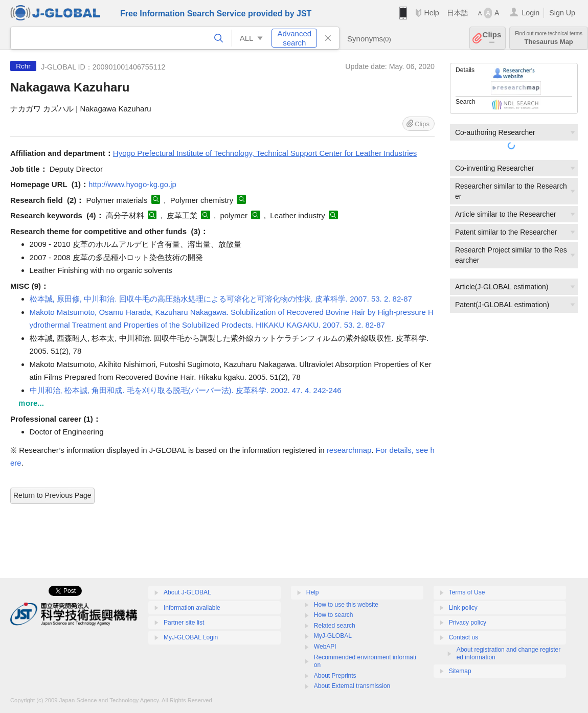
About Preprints (335, 676)
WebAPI (325, 647)
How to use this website (346, 605)
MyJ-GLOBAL (333, 636)
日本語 (458, 13)
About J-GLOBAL (187, 592)
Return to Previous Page (52, 495)
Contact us (463, 637)
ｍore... (31, 403)
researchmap (349, 450)
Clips (492, 38)
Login (530, 13)
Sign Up (562, 13)
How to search (334, 615)
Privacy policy (468, 623)
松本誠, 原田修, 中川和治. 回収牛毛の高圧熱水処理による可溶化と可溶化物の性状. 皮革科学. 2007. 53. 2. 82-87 (221, 299)
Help (431, 13)
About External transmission (352, 686)
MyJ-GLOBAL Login (191, 637)
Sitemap (460, 671)
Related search (335, 626)
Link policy (463, 608)
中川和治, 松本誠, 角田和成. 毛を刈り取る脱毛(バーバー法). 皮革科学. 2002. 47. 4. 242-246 (186, 390)
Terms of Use (467, 592)
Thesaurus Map (549, 38)
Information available (192, 608)
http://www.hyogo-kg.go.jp (132, 184)
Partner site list (184, 623)
